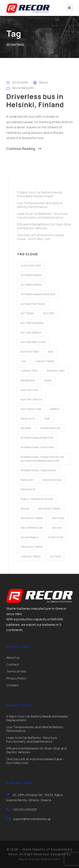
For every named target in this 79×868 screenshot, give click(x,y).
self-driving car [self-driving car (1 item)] (32, 528)
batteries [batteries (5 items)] (27, 313)
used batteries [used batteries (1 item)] (31, 556)
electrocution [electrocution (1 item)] (31, 409)
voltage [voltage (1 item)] (55, 556)
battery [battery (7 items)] (49, 313)
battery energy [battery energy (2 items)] (31, 333)
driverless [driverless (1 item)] (28, 380)
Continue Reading (24, 149)
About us (13, 657)
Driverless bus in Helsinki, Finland (35, 100)
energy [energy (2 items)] (55, 409)
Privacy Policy (16, 678)
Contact (13, 664)
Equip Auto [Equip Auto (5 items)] (28, 419)
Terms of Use (16, 671)
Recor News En (23, 88)
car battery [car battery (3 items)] (29, 371)
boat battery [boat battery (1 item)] (30, 352)
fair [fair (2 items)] (47, 419)
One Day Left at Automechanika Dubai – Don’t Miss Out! (40, 237)
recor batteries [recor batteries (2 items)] (49, 509)
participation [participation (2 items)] (52, 480)
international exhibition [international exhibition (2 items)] (37, 438)
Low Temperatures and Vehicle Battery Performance (40, 205)
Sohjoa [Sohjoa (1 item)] (57, 528)
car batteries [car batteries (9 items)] (45, 361)
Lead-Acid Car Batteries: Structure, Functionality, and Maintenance (43, 216)
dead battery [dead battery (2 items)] (56, 371)
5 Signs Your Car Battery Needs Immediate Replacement (40, 194)
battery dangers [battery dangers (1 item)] (32, 323)
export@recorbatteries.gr (32, 819)
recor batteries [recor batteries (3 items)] (32, 518)
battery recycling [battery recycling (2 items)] (33, 342)
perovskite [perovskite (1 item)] (28, 489)
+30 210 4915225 (25, 809)
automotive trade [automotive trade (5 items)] (33, 304)
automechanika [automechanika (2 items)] (31, 275)
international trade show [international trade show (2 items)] (38, 470)
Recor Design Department (40, 859)
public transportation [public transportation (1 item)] (37, 499)
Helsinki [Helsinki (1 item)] (26, 428)
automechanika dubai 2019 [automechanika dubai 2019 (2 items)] (38, 294)
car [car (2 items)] (23, 361)
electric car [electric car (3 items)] (29, 390)
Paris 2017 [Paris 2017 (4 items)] (27, 480)
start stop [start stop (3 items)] (56, 537)
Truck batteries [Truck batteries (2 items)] (32, 547)
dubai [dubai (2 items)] (48, 380)
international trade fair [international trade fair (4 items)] (37, 447)
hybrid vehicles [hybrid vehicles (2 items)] (50, 428)
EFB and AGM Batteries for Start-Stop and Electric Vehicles (44, 226)
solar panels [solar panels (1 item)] (29, 537)
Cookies (12, 685)
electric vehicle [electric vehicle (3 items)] (31, 399)
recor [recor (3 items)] (25, 509)
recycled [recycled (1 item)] (58, 518)
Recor (44, 82)
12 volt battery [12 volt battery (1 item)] (31, 266)
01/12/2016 (20, 82)
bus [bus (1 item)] (51, 352)
